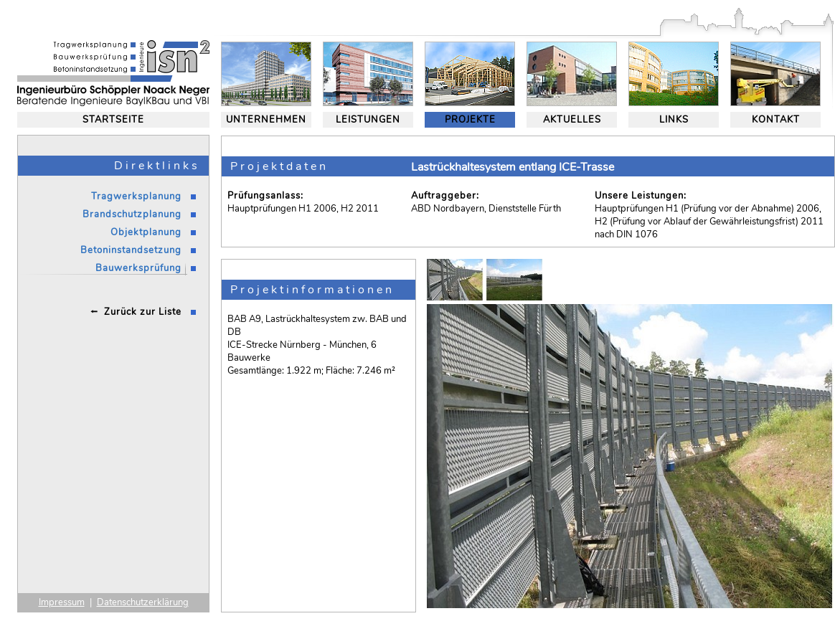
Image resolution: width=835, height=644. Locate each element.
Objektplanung (146, 232)
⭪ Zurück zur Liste (136, 312)
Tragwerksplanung (136, 196)
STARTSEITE (113, 120)
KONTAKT (776, 120)
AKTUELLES (572, 120)
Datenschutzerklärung (143, 602)
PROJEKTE (470, 120)
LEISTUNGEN (368, 120)
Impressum (62, 602)
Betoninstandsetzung (131, 250)
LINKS (674, 120)
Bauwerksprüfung (138, 268)
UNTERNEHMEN (266, 120)
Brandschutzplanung (132, 214)
